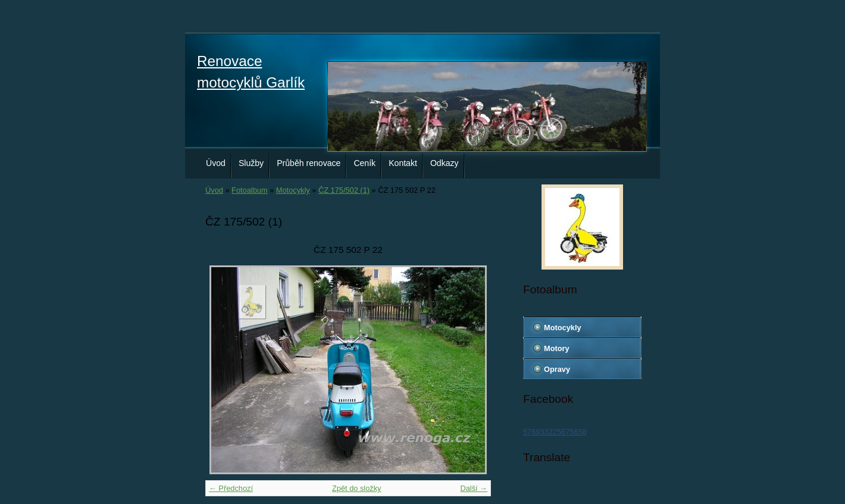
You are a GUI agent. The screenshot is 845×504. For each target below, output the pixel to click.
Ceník (364, 163)
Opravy (557, 369)
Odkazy (445, 163)
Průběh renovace (309, 163)
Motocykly (293, 190)
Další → (474, 488)
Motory (557, 348)
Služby (251, 163)
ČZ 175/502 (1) (344, 190)
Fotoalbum (249, 190)
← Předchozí (231, 488)
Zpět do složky (357, 488)
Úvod (216, 163)
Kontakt (403, 163)
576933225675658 (555, 432)
